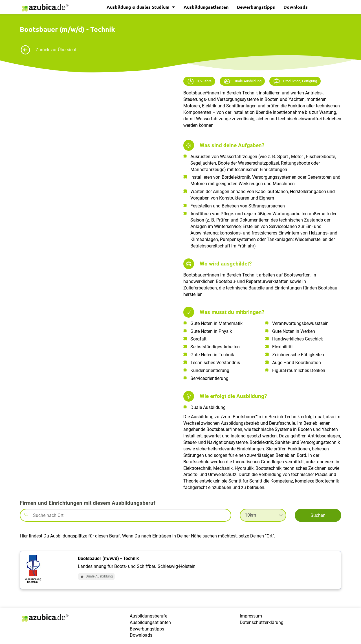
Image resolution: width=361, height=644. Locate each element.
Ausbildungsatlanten (206, 7)
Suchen (318, 515)
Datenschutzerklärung (262, 622)
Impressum (251, 616)
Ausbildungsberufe (148, 616)
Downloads (296, 7)
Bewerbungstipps (256, 7)
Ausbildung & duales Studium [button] (139, 7)
